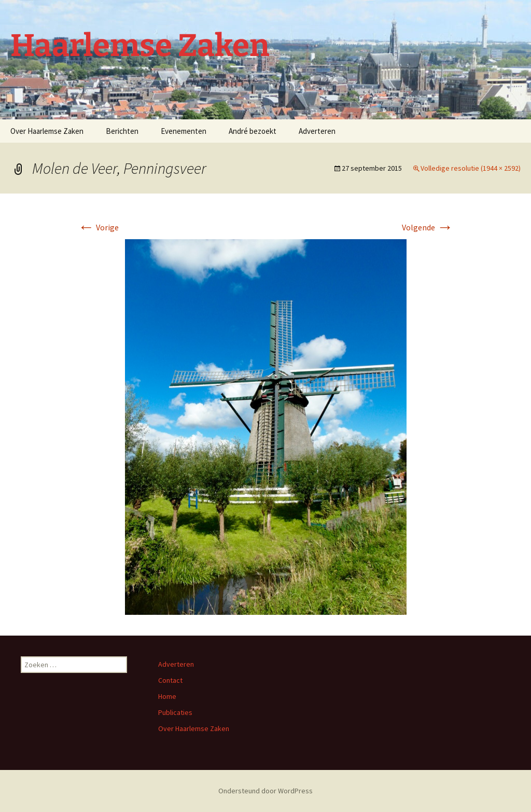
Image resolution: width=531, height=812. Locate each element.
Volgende (428, 227)
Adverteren (317, 131)
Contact (170, 680)
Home (167, 696)
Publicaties (175, 712)
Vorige (98, 227)
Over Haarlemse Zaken (47, 131)
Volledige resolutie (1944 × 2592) (471, 168)
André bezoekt (253, 131)
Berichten (122, 131)
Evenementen (184, 131)
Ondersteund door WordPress (265, 791)
